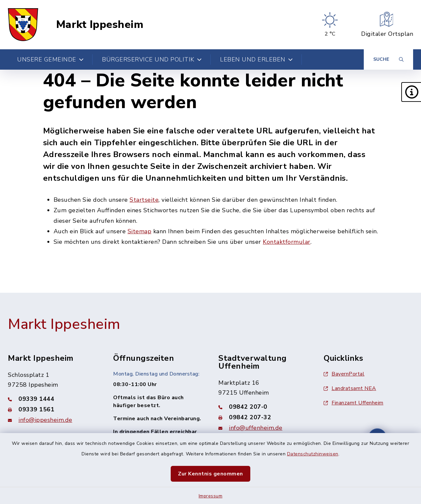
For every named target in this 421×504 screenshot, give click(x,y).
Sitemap (140, 231)
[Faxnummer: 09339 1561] (53, 409)
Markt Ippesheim (100, 25)
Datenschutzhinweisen (313, 454)
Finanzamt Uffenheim (354, 403)
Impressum (211, 496)
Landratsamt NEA (350, 388)
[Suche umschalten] (388, 59)
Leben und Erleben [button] (256, 59)
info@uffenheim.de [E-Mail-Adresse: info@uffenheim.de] (256, 428)
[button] (411, 92)
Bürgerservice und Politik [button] (152, 59)
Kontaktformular (287, 242)
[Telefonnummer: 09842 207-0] (263, 407)
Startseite (144, 200)
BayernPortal (344, 374)
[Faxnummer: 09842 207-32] (263, 417)
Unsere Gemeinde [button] (50, 59)
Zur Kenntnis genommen (210, 474)
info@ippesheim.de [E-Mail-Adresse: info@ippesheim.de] (45, 420)
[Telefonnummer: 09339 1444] (53, 399)
